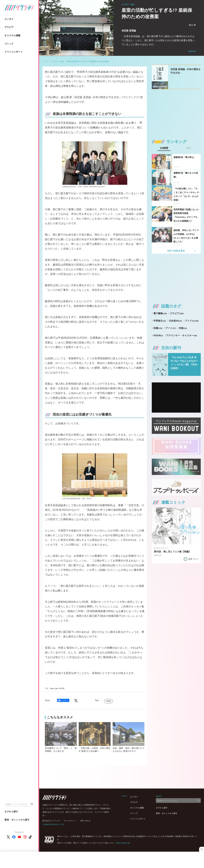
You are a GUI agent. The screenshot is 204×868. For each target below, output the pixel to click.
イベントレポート (14, 52)
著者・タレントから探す (17, 820)
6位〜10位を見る (176, 251)
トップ (45, 61)
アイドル (192, 321)
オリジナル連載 (12, 35)
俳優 (158, 328)
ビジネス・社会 (58, 61)
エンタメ (9, 19)
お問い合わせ (85, 821)
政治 (109, 701)
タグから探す (11, 812)
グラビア (9, 27)
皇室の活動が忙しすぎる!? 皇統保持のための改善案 (88, 61)
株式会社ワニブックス (51, 821)
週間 (188, 148)
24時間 (164, 148)
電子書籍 (160, 313)
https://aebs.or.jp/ (123, 843)
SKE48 (158, 335)
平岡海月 (160, 321)
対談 (183, 328)
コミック (9, 44)
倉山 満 (192, 25)
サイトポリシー (70, 821)
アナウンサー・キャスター (182, 335)
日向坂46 (175, 321)
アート (171, 328)
